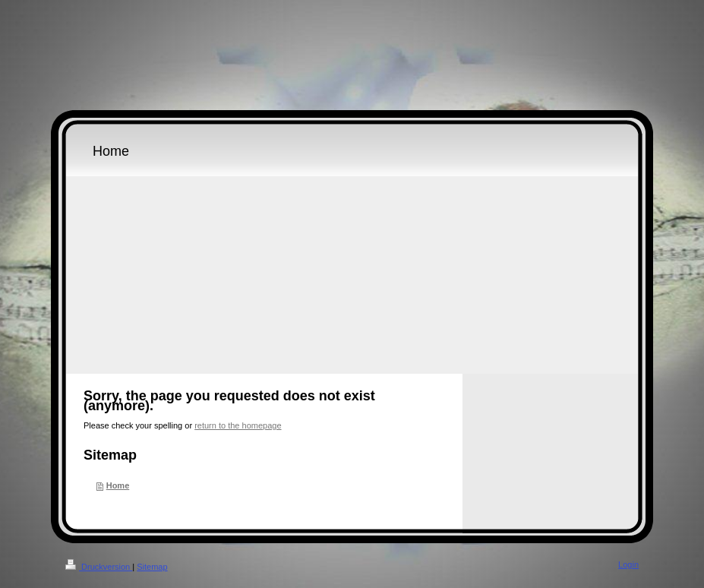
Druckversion (99, 567)
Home (118, 485)
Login (628, 564)
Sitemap (152, 567)
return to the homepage (238, 425)
